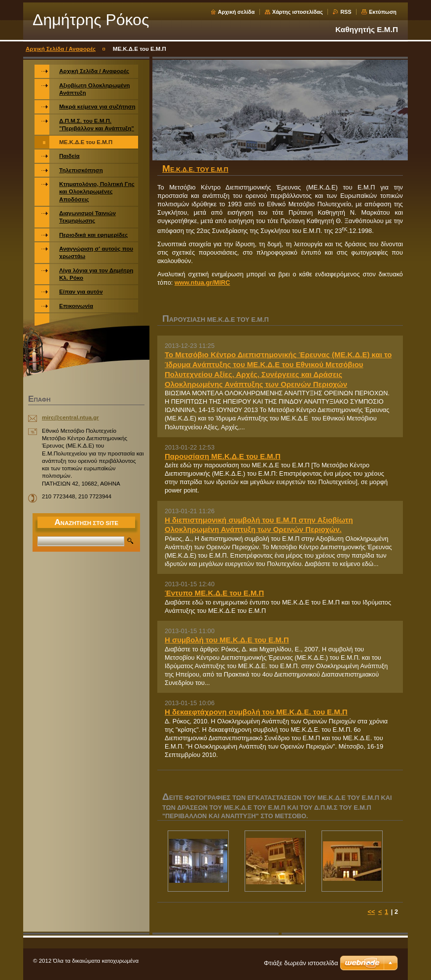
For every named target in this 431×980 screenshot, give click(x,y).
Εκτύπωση (383, 12)
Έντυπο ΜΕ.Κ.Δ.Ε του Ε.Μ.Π (214, 593)
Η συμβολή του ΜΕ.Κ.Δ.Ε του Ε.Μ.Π (227, 640)
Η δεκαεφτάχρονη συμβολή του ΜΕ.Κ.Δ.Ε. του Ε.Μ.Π (256, 712)
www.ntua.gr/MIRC (202, 283)
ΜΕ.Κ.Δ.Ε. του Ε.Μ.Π (195, 170)
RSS (346, 12)
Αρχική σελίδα (236, 12)
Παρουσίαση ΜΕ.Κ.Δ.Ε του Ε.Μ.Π (223, 456)
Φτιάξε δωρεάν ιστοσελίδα (301, 963)
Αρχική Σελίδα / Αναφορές (61, 49)
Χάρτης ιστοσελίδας (298, 12)
